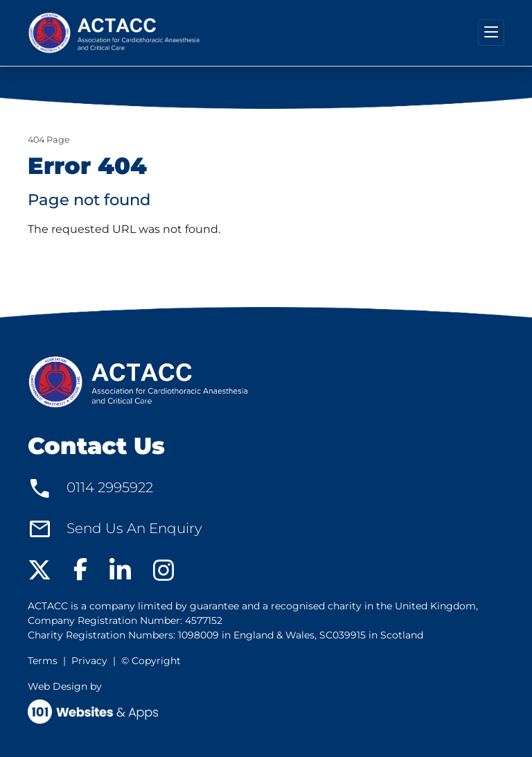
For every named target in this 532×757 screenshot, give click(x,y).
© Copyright (151, 661)
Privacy (89, 661)
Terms (43, 661)
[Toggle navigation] (491, 33)
